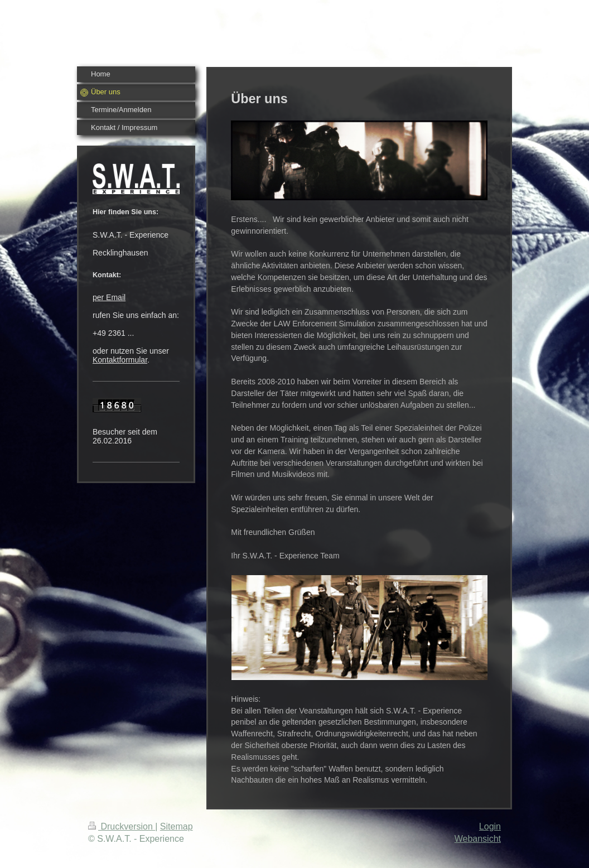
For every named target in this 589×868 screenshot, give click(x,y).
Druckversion (122, 826)
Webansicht (478, 839)
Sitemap (177, 826)
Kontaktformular (120, 360)
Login (490, 826)
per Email (109, 297)
